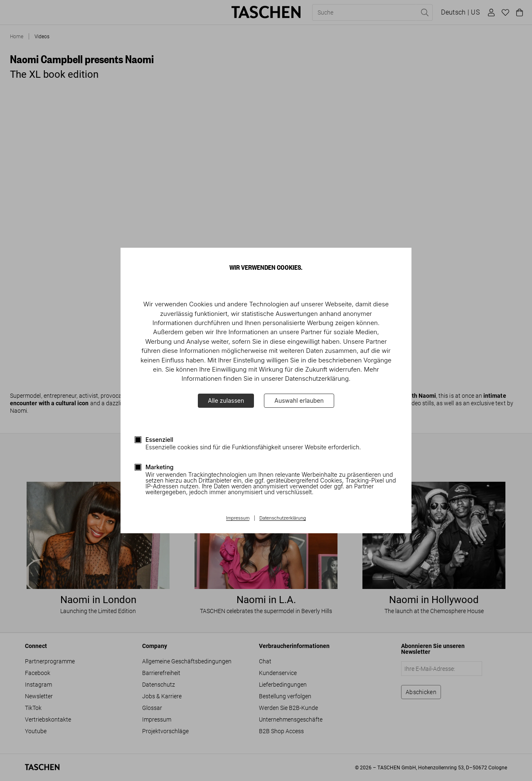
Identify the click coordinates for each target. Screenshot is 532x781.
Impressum (238, 518)
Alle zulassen (226, 400)
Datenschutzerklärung (283, 518)
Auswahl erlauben (299, 400)
